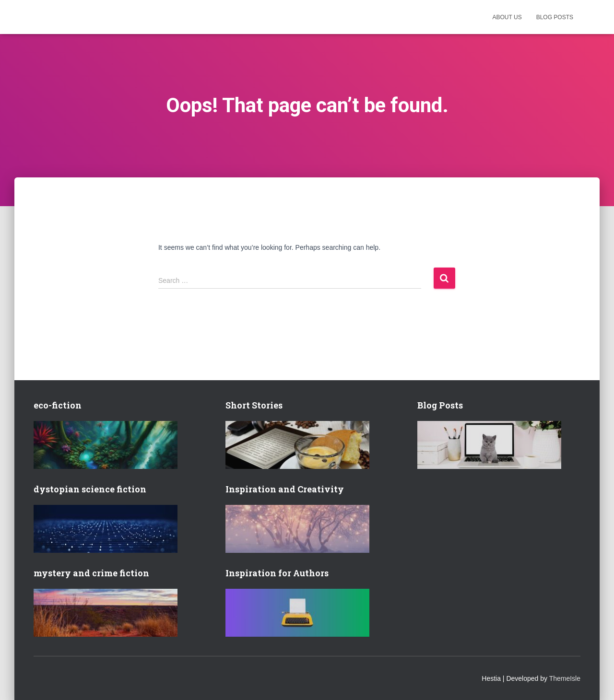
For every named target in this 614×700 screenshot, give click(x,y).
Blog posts (555, 17)
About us (507, 17)
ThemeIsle (565, 678)
